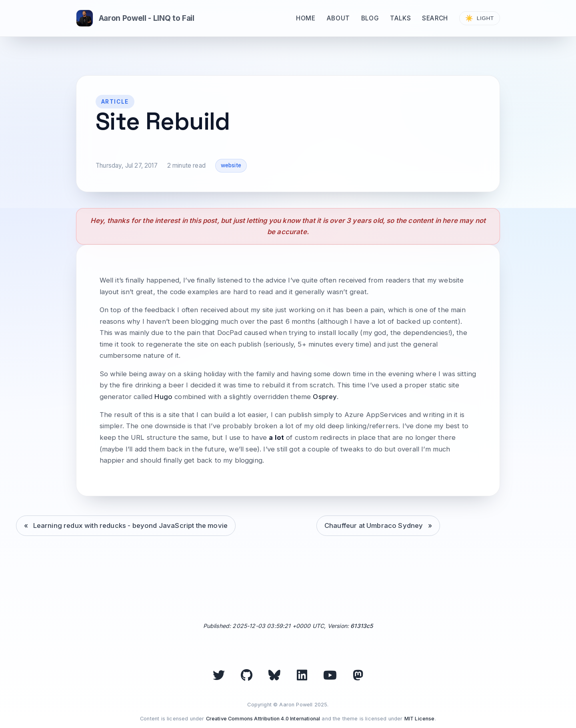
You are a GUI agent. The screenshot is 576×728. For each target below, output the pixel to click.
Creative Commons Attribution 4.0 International (263, 719)
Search (435, 18)
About (338, 18)
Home (306, 18)
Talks (400, 18)
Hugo (163, 397)
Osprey (325, 397)
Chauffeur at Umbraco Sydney (374, 525)
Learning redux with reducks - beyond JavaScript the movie (131, 525)
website (231, 165)
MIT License (420, 719)
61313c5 (362, 626)
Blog (370, 18)
